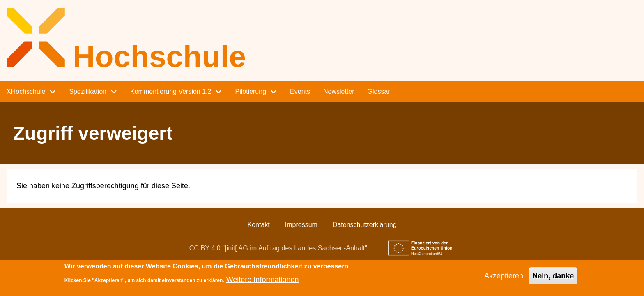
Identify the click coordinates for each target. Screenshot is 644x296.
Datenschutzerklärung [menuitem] (365, 225)
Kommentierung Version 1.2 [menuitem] (171, 91)
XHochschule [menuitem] (26, 91)
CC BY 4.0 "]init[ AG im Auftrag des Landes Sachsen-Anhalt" (278, 248)
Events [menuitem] (300, 91)
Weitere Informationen (263, 282)
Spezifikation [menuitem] (88, 91)
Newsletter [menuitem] (339, 91)
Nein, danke (553, 278)
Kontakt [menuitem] (258, 225)
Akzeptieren (504, 278)
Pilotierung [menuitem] (251, 91)
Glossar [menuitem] (379, 91)
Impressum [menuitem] (301, 225)
